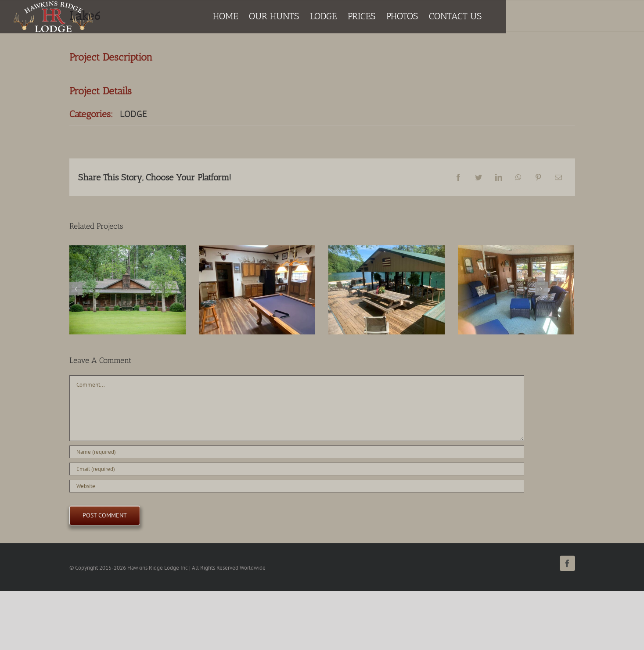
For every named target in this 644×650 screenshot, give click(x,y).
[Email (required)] (297, 469)
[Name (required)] (297, 452)
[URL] (297, 486)
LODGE (133, 114)
